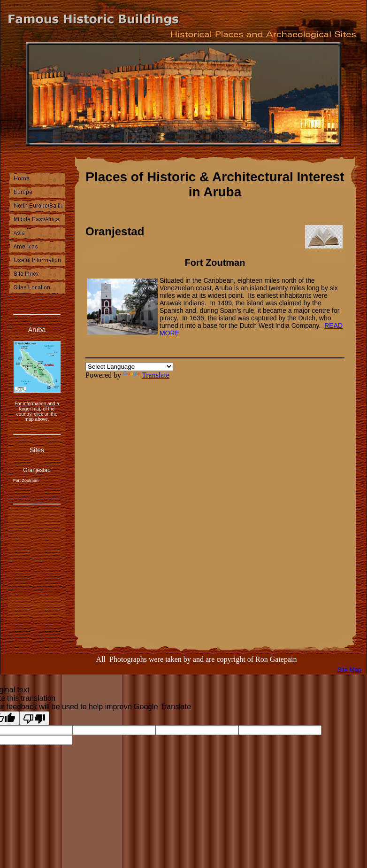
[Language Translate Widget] (129, 367)
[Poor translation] (34, 718)
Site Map (349, 670)
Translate (146, 375)
